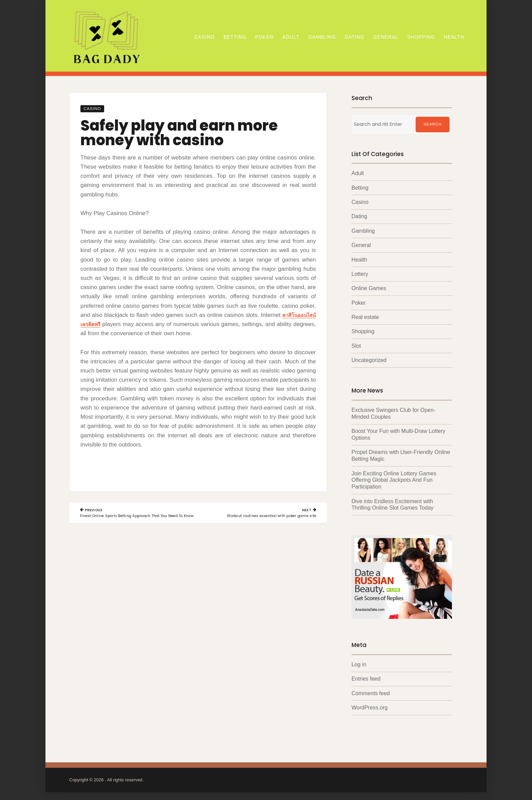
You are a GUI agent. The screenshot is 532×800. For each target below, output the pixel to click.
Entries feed (366, 676)
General (386, 37)
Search (433, 125)
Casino (205, 37)
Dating (355, 37)
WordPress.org (369, 705)
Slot (356, 345)
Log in (359, 662)
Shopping (421, 37)
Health (454, 37)
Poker (264, 37)
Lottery (360, 274)
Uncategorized (369, 359)
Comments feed (371, 691)
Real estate (365, 316)
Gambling (322, 37)
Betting (235, 37)
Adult (291, 37)
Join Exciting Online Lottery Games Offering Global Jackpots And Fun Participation (394, 478)
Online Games (369, 288)
